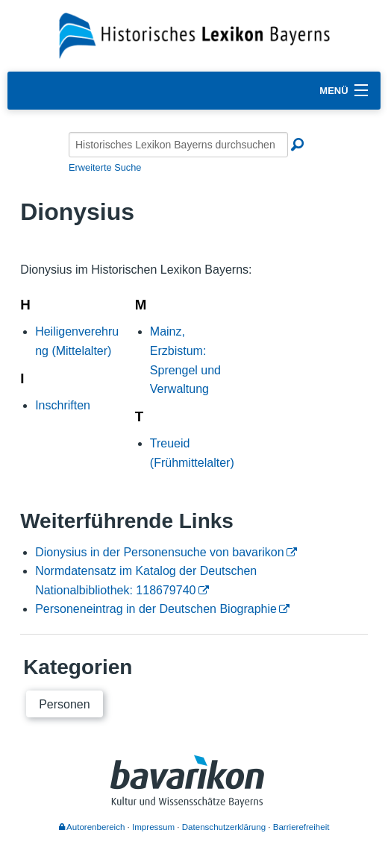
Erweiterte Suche (105, 167)
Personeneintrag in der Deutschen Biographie (156, 609)
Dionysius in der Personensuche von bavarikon (160, 552)
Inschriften (63, 405)
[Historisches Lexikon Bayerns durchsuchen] (178, 145)
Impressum (153, 827)
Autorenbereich (92, 827)
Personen (65, 704)
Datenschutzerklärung (224, 827)
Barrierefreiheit (301, 827)
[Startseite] (194, 35)
